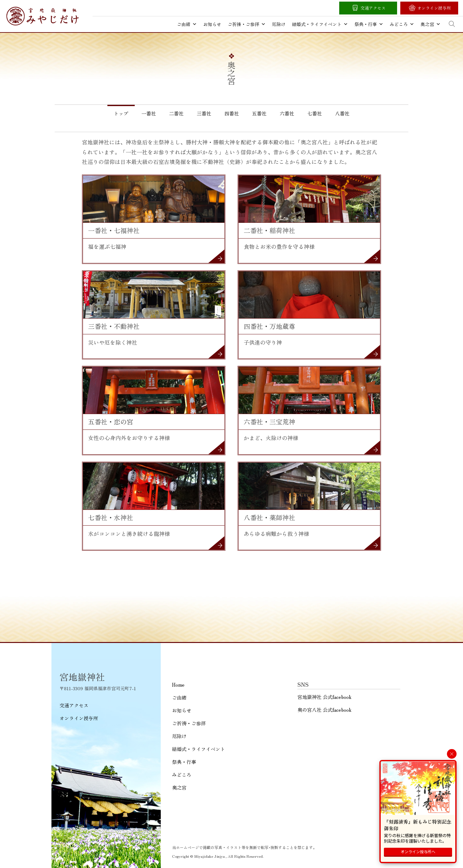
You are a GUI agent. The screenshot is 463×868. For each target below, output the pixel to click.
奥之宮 (431, 24)
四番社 (232, 113)
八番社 (342, 113)
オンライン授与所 (434, 8)
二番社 (176, 113)
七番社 (315, 113)
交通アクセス (373, 8)
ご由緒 (187, 24)
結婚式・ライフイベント (320, 24)
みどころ (402, 24)
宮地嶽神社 (43, 16)
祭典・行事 (369, 24)
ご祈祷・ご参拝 (247, 24)
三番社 (204, 113)
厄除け (279, 24)
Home (178, 685)
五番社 (259, 113)
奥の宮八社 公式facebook (324, 710)
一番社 (149, 113)
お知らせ (212, 24)
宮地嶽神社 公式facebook (324, 697)
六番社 (287, 113)
